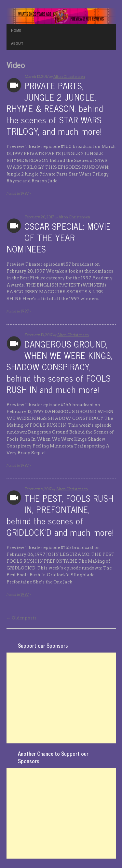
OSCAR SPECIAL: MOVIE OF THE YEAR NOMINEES (59, 237)
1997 (25, 193)
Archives (14, 85)
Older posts (21, 618)
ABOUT (17, 43)
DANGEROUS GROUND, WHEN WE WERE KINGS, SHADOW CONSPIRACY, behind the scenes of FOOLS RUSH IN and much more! (60, 367)
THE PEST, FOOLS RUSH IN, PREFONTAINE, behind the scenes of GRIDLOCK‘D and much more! (60, 515)
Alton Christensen (69, 77)
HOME (16, 30)
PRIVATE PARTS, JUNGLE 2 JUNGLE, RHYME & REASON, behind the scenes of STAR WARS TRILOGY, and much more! (55, 108)
